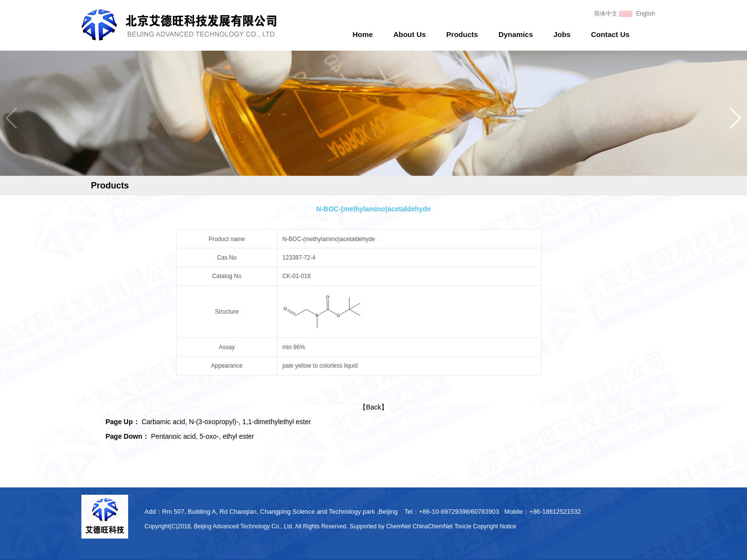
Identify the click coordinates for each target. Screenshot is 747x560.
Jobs (562, 34)
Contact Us (610, 34)
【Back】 (373, 407)
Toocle (463, 526)
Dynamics (516, 34)
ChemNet (399, 526)
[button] (736, 118)
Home (363, 34)
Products (462, 34)
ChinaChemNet (433, 526)
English (645, 14)
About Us (410, 34)
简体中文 (606, 14)
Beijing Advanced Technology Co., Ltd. (244, 526)
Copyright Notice (495, 526)
